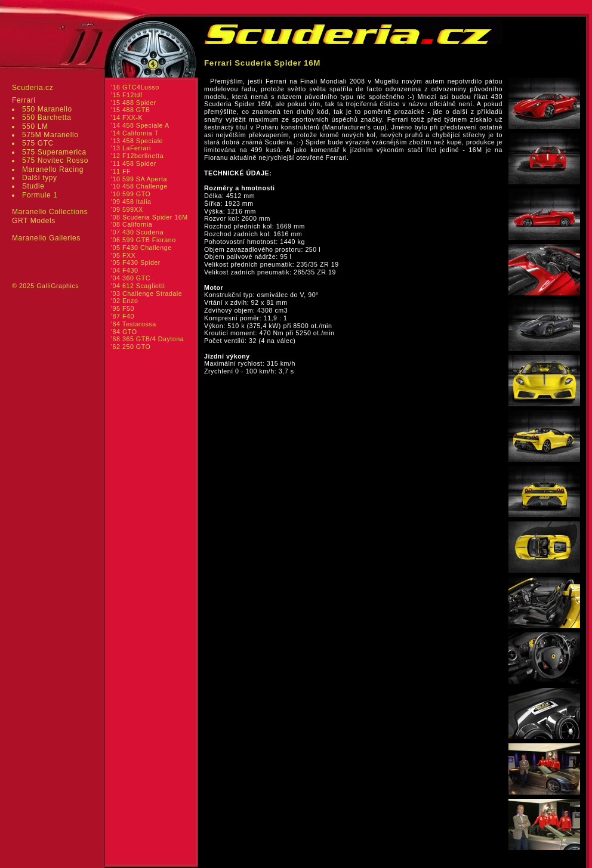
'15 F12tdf (127, 95)
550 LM (35, 126)
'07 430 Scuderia (137, 232)
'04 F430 (124, 270)
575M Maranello (50, 135)
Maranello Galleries (46, 238)
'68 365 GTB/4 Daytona (147, 339)
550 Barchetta (47, 118)
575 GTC (38, 143)
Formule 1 (40, 195)
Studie (33, 186)
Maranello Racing (53, 169)
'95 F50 (123, 308)
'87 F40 (123, 316)
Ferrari (24, 100)
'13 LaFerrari (131, 148)
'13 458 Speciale (137, 141)
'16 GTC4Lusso (135, 87)
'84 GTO (124, 332)
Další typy (40, 178)
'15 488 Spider (134, 103)
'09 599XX (127, 209)
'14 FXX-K (127, 118)
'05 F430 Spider (136, 262)
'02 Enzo (124, 301)
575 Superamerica (54, 152)
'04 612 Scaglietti (138, 286)
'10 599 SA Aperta (139, 179)
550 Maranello (47, 109)
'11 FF (121, 171)
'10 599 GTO (131, 194)
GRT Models (34, 221)
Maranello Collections (50, 212)
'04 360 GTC (131, 278)
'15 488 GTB (130, 110)
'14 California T (135, 133)
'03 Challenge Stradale (147, 294)
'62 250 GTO (131, 347)
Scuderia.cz (33, 88)
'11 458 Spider (134, 163)
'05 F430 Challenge (141, 248)
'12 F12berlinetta (137, 156)
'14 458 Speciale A (140, 125)
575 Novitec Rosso (55, 160)
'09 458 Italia (131, 202)
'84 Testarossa (134, 324)
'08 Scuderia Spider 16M (149, 217)
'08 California (132, 224)
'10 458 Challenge (139, 186)
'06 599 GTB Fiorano (144, 240)
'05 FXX (123, 255)
